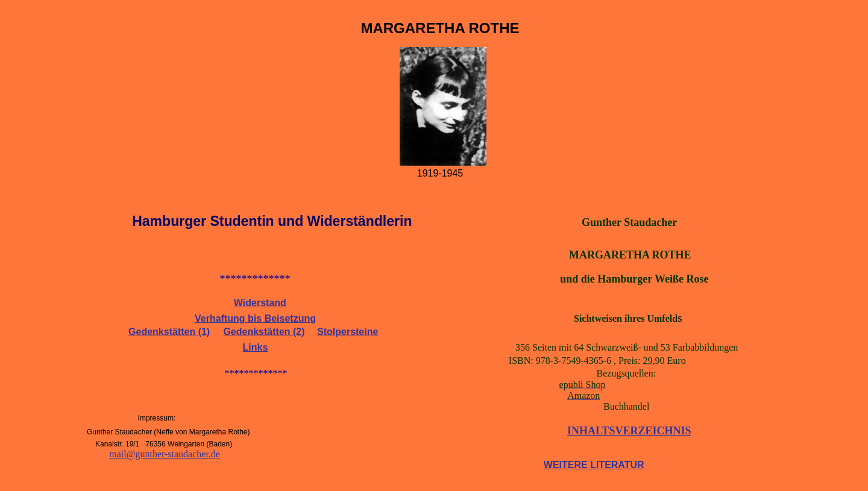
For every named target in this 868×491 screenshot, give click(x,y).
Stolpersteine (348, 332)
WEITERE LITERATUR (594, 465)
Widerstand (260, 303)
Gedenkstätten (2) (264, 332)
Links (256, 347)
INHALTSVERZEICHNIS (629, 431)
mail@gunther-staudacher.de (165, 454)
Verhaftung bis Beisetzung (255, 318)
